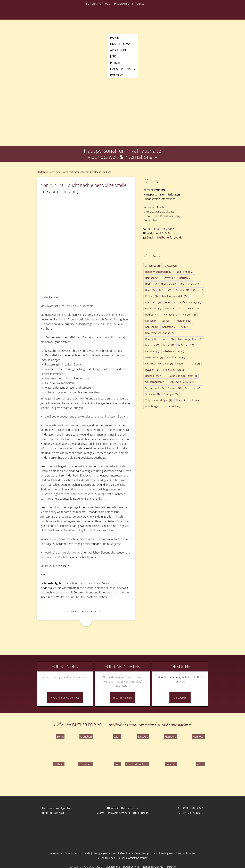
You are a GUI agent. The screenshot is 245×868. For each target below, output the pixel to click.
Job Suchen (180, 698)
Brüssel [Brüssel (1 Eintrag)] (165, 290)
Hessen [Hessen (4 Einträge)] (151, 321)
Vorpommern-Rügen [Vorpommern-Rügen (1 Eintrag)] (159, 400)
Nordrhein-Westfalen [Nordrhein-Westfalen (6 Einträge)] (159, 364)
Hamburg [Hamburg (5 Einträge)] (152, 315)
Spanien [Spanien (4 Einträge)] (174, 388)
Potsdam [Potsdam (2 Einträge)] (152, 370)
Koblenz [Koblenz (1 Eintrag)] (152, 327)
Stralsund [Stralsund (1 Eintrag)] (153, 394)
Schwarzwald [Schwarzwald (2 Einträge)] (154, 388)
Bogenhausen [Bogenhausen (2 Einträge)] (190, 284)
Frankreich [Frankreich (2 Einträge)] (153, 302)
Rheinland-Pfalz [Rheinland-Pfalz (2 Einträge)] (174, 370)
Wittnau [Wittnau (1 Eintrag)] (196, 400)
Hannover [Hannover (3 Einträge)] (171, 315)
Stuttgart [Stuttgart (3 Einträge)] (171, 394)
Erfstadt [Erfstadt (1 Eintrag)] (152, 296)
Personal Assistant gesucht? (134, 858)
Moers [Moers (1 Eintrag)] (169, 345)
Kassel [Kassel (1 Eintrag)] (167, 321)
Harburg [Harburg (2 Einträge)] (189, 315)
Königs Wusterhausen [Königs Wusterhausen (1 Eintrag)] (160, 339)
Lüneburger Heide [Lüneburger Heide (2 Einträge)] (190, 339)
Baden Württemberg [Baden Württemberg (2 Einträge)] (159, 272)
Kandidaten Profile (86, 611)
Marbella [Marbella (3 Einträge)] (152, 345)
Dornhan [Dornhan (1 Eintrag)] (182, 290)
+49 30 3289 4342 (163, 229)
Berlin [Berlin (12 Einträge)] (151, 284)
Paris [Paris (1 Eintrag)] (195, 364)
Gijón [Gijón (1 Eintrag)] (170, 302)
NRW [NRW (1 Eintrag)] (182, 364)
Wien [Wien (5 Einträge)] (181, 400)
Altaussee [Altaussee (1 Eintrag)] (153, 266)
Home (114, 37)
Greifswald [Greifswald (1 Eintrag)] (153, 308)
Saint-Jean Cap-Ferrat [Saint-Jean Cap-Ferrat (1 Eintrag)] (183, 376)
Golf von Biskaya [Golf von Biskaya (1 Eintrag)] (190, 302)
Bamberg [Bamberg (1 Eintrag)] (152, 278)
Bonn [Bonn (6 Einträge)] (150, 290)
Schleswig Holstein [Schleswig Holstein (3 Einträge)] (182, 382)
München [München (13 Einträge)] (186, 345)
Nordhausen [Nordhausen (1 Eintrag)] (176, 357)
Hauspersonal (123, 69)
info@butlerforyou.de (169, 237)
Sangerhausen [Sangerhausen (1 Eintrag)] (155, 382)
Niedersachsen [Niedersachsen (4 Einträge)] (174, 351)
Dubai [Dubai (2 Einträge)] (198, 290)
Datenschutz (72, 853)
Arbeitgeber (119, 50)
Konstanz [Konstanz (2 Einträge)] (169, 327)
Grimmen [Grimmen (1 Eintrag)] (172, 308)
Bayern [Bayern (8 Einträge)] (169, 278)
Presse (115, 63)
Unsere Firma (120, 44)
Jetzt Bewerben (123, 698)
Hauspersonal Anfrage (65, 698)
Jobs (113, 56)
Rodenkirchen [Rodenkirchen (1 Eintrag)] (155, 376)
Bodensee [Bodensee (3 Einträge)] (169, 284)
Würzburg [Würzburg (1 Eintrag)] (153, 406)
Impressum (55, 853)
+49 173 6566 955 (165, 233)
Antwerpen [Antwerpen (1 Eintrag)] (172, 266)
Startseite (42, 172)
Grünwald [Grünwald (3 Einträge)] (191, 308)
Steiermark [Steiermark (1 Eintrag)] (193, 388)
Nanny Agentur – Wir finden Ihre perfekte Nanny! (121, 853)
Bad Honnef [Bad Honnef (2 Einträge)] (185, 272)
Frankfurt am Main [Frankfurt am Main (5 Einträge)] (174, 296)
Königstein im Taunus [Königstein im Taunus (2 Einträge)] (159, 333)
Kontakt (116, 75)
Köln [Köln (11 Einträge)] (186, 327)
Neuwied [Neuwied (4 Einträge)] (152, 351)
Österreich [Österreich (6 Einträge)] (172, 406)
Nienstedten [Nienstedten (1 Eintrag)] (154, 357)
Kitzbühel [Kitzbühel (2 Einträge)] (184, 321)
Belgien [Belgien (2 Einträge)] (185, 278)
